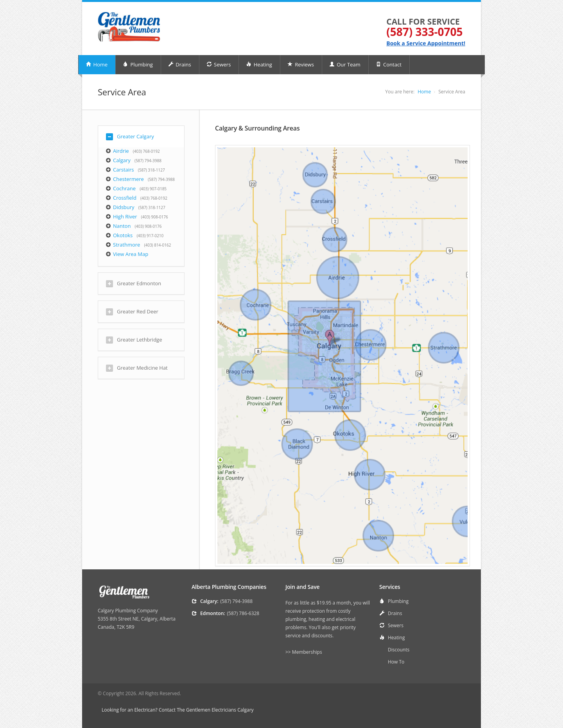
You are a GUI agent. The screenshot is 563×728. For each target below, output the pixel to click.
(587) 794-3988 (148, 161)
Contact (389, 64)
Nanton (122, 226)
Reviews (301, 64)
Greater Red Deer (132, 312)
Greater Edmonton (134, 284)
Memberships (307, 652)
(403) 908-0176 (155, 217)
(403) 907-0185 (153, 189)
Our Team (345, 64)
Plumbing (138, 64)
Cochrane (124, 188)
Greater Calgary (130, 137)
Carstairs (124, 170)
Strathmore (126, 245)
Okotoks (123, 235)
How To (396, 662)
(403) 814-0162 (158, 245)
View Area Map (131, 254)
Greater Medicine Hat (137, 368)
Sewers (219, 64)
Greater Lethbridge (134, 340)
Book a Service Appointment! (426, 43)
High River (125, 216)
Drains (180, 64)
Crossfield (125, 198)
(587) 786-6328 (243, 613)
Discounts (399, 650)
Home (97, 64)
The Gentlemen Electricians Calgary (215, 710)
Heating (259, 64)
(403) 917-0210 (150, 236)
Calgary (122, 160)
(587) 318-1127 (152, 170)
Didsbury (124, 207)
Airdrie (121, 151)
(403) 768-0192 (146, 151)
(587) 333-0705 (424, 32)
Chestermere (128, 179)
